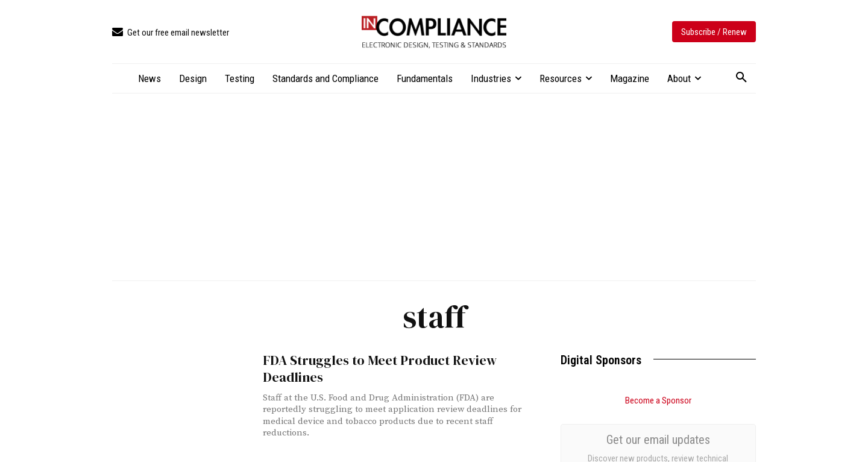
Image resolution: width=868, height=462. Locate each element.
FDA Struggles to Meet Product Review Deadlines (373, 368)
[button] (741, 78)
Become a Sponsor (658, 400)
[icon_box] (171, 33)
